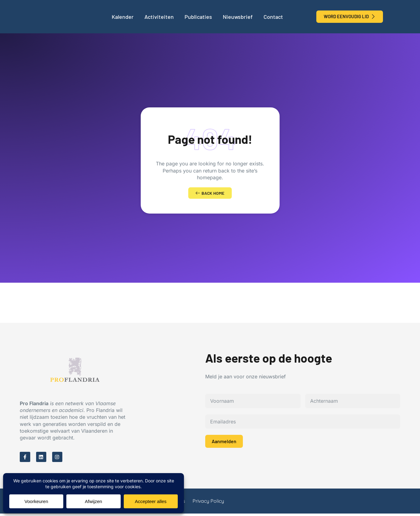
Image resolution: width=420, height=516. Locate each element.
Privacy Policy (208, 503)
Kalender (123, 17)
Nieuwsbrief (238, 17)
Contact (273, 17)
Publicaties (198, 17)
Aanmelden (224, 443)
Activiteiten (159, 17)
